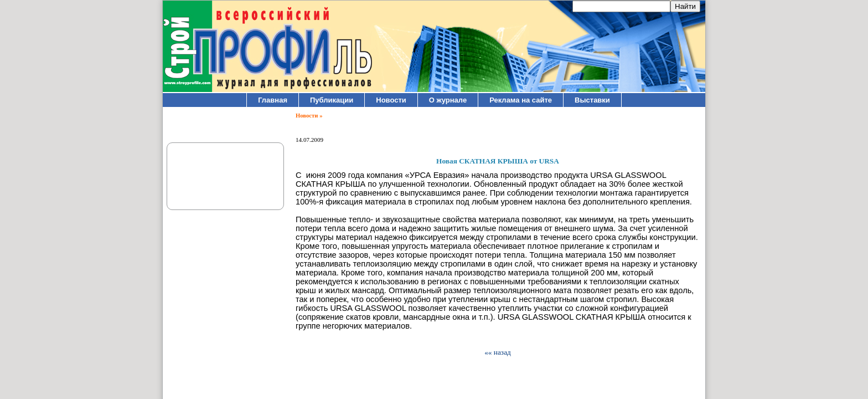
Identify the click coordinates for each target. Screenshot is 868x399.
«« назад (498, 352)
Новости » (309, 116)
